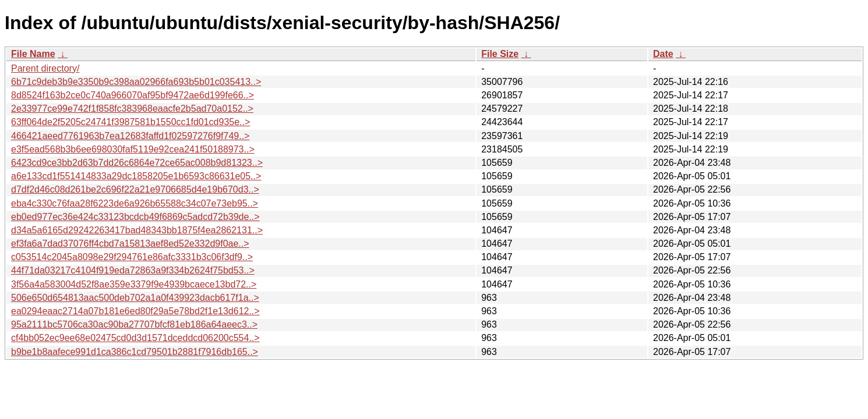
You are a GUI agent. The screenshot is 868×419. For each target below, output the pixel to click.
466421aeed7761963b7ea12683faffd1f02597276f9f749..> (130, 136)
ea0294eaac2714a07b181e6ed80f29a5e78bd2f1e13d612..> (135, 311)
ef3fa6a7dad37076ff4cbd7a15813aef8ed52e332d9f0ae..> (130, 244)
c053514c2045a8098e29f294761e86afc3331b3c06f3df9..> (132, 257)
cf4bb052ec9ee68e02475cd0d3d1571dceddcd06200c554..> (135, 338)
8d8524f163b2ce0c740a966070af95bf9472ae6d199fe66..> (133, 95)
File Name (33, 54)
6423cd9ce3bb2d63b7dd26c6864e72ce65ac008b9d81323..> (137, 163)
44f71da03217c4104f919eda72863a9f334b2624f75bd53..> (133, 270)
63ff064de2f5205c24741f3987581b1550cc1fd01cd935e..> (130, 122)
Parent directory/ (45, 68)
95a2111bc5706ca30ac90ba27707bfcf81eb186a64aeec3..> (134, 324)
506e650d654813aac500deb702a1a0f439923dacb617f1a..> (135, 298)
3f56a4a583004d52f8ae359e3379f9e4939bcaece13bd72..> (134, 284)
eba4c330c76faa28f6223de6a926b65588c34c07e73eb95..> (135, 203)
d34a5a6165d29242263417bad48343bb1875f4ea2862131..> (137, 230)
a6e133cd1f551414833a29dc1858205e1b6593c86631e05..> (136, 176)
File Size (500, 54)
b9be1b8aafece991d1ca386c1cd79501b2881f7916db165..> (135, 352)
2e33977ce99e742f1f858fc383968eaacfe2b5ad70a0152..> (132, 109)
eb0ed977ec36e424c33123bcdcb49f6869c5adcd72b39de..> (135, 217)
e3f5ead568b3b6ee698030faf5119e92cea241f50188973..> (133, 149)
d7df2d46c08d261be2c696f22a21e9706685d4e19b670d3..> (135, 189)
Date (663, 54)
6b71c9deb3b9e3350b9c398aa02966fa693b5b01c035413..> (136, 82)
